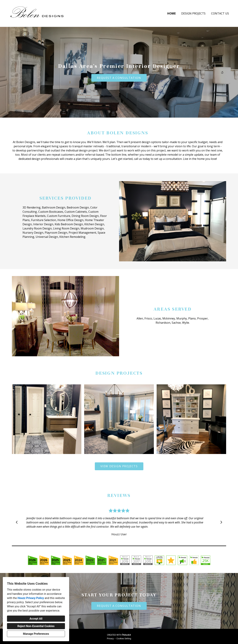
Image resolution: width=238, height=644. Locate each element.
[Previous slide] (17, 522)
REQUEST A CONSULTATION (119, 78)
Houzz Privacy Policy (31, 598)
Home (171, 13)
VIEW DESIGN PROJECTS (119, 466)
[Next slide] (221, 522)
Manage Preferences (36, 634)
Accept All (36, 619)
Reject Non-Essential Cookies (36, 626)
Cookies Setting (124, 639)
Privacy (110, 639)
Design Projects (193, 13)
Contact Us (220, 13)
